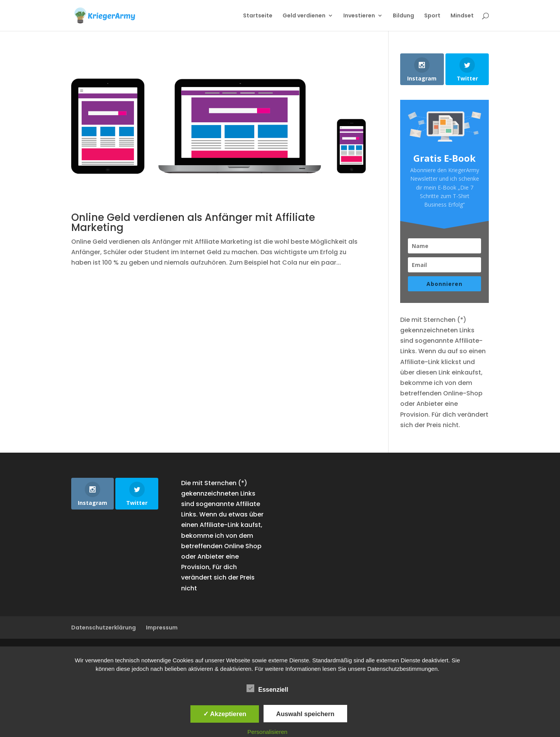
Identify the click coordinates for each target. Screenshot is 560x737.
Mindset (462, 16)
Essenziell (267, 689)
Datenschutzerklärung (104, 628)
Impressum (162, 628)
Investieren (359, 16)
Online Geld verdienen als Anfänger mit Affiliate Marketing (193, 222)
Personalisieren (267, 732)
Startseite (258, 16)
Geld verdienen (304, 16)
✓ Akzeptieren (225, 714)
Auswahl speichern (305, 714)
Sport (432, 16)
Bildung (403, 16)
